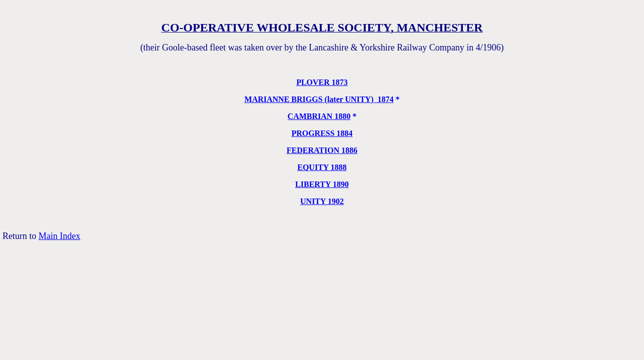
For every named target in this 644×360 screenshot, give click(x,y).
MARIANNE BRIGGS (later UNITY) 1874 (319, 99)
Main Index (59, 236)
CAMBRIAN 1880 (319, 116)
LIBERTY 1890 (322, 184)
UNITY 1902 (322, 201)
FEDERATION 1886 (322, 150)
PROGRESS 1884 (322, 133)
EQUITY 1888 (322, 167)
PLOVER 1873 (322, 82)
